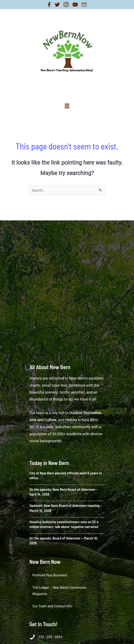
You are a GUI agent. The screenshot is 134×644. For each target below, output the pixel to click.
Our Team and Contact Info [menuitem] (52, 606)
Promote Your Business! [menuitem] (50, 575)
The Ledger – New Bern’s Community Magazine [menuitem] (59, 591)
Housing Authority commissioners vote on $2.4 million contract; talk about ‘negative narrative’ (64, 524)
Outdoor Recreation (85, 413)
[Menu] (67, 106)
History (71, 420)
